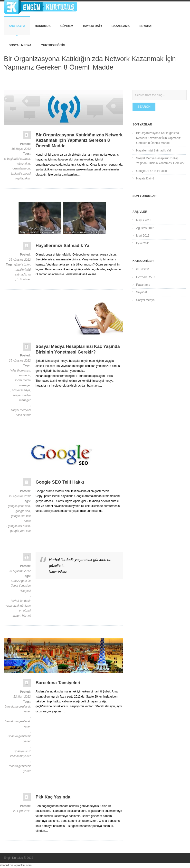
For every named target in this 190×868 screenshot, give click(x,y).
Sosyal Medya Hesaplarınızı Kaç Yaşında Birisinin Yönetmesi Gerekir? (160, 161)
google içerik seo (19, 506)
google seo (23, 511)
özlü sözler (24, 279)
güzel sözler (22, 265)
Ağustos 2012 (145, 228)
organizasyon (21, 168)
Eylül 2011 (143, 243)
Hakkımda (43, 26)
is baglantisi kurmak (17, 159)
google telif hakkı (19, 526)
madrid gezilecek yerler (20, 769)
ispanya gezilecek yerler (19, 739)
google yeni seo (20, 531)
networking (23, 164)
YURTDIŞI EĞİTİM (53, 45)
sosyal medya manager (22, 398)
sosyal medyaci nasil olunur (21, 413)
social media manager (23, 383)
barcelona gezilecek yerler (18, 709)
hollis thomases (20, 371)
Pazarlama (121, 26)
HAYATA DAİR (92, 26)
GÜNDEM (67, 26)
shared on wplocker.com (16, 865)
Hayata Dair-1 (145, 178)
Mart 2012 (143, 236)
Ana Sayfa (17, 26)
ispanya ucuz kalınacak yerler (20, 754)
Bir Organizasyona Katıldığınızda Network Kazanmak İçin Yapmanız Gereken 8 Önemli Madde (158, 138)
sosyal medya (21, 390)
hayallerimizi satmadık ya (23, 272)
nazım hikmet (22, 616)
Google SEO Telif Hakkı (152, 171)
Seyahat (146, 26)
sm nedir (24, 375)
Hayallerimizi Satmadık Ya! (153, 151)
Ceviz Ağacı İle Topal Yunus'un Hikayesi (21, 586)
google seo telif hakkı (21, 518)
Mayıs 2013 (144, 220)
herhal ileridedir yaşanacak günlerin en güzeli (18, 606)
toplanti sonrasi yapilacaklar (21, 176)
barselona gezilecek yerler (18, 724)
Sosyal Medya (20, 45)
